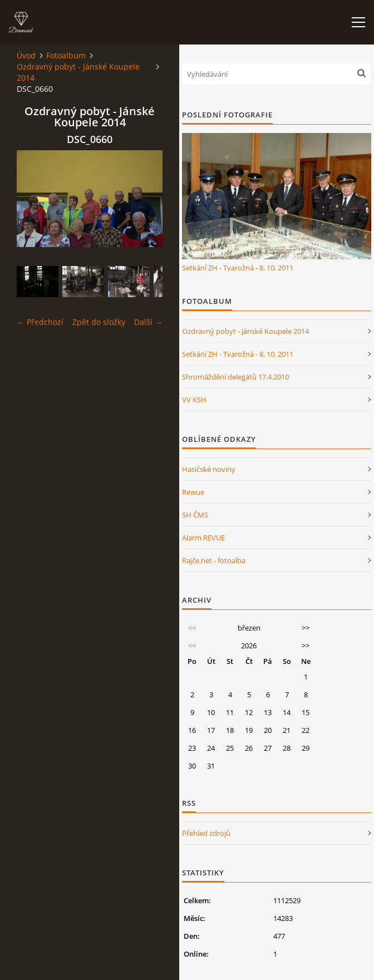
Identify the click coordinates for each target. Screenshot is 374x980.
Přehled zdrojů (206, 833)
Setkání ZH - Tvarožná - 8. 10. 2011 (238, 268)
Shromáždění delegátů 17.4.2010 (235, 377)
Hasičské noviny (209, 469)
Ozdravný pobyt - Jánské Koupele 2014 (78, 72)
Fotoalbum (66, 55)
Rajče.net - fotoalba (214, 560)
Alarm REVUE (203, 538)
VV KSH (194, 400)
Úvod (26, 55)
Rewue (193, 492)
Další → (148, 322)
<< (192, 628)
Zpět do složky (99, 322)
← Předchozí (40, 322)
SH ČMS (195, 515)
